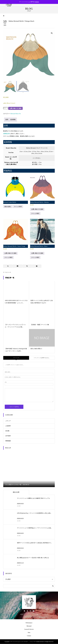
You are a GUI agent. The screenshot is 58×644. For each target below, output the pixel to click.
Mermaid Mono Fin (16, 114)
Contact (29, 636)
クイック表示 (18, 207)
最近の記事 (16, 492)
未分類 (7, 431)
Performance (29, 623)
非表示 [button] (37, 2)
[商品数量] (6, 108)
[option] (29, 469)
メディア (8, 421)
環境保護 (8, 441)
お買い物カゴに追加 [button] (37, 209)
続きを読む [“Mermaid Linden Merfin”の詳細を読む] (8, 207)
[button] (52, 33)
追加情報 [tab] (13, 120)
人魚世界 (8, 426)
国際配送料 (7, 134)
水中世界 (8, 436)
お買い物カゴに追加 (15, 108)
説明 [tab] (7, 120)
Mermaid (29, 626)
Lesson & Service (29, 629)
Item (29, 632)
